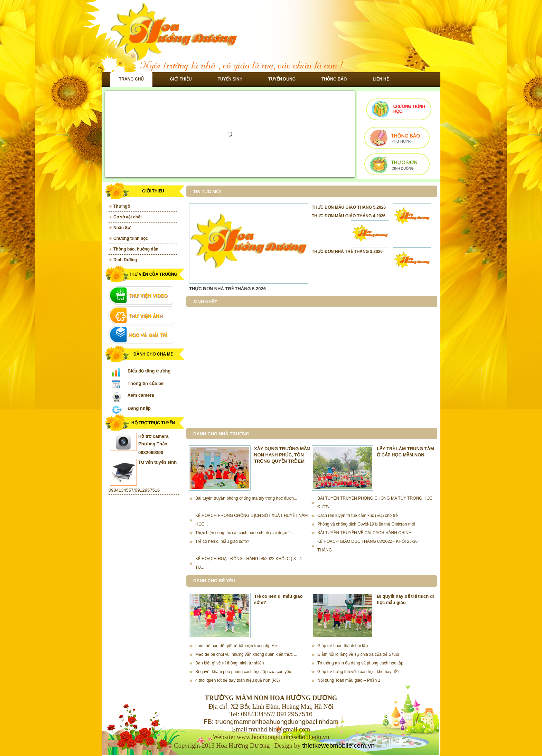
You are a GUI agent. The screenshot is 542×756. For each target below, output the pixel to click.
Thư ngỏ (122, 206)
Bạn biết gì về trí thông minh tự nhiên (230, 663)
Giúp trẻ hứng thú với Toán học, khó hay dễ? (358, 672)
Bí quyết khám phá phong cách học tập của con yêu (243, 672)
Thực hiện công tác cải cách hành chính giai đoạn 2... (245, 533)
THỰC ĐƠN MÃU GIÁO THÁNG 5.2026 (349, 207)
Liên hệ (381, 79)
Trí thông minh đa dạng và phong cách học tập (360, 663)
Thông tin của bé (146, 383)
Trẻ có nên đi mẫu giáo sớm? (222, 541)
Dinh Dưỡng (125, 260)
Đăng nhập (139, 408)
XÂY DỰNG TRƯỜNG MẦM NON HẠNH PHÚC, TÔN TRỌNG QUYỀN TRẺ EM (282, 455)
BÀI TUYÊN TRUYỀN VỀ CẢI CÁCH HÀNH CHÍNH (364, 533)
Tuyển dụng (282, 79)
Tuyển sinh (230, 79)
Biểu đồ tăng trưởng (149, 371)
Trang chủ (131, 79)
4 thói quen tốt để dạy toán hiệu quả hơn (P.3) (238, 680)
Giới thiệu (181, 79)
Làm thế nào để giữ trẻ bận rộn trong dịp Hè (236, 646)
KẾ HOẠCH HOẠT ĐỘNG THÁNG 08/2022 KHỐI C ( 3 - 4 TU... (249, 563)
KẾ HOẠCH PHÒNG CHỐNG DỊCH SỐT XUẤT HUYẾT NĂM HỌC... (251, 520)
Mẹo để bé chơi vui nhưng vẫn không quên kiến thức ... (246, 654)
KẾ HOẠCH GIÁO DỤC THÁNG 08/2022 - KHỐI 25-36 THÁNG (367, 546)
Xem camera (141, 395)
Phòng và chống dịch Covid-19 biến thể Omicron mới (366, 524)
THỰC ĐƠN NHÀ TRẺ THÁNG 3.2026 (347, 252)
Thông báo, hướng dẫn (136, 249)
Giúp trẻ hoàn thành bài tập (343, 646)
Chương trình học (131, 238)
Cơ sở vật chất (128, 217)
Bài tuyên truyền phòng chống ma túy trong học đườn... (246, 498)
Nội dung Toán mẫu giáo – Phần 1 (349, 680)
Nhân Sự (122, 228)
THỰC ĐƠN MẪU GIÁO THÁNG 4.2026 (349, 216)
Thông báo (334, 79)
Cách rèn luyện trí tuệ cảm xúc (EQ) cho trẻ (358, 516)
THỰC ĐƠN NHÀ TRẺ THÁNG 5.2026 (227, 289)
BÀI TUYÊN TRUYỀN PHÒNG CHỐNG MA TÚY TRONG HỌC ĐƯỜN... (375, 503)
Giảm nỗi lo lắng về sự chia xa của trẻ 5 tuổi (358, 654)
